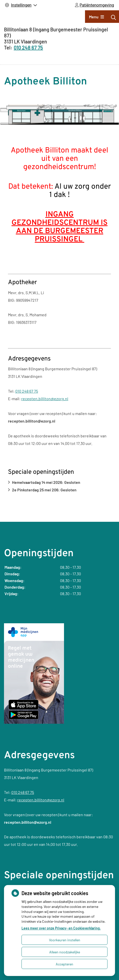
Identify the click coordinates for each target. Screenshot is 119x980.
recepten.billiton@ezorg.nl (45, 399)
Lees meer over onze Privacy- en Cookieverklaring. (61, 928)
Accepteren (64, 964)
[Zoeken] (113, 17)
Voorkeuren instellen (65, 940)
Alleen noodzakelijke (65, 952)
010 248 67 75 (27, 391)
